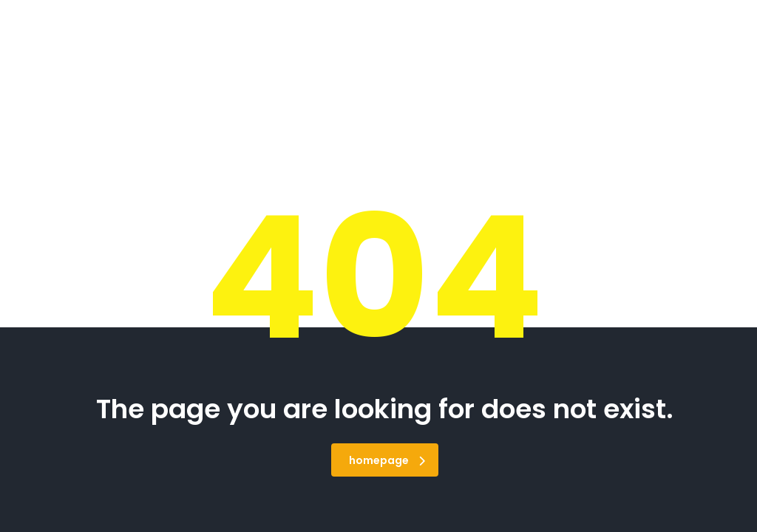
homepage (387, 460)
